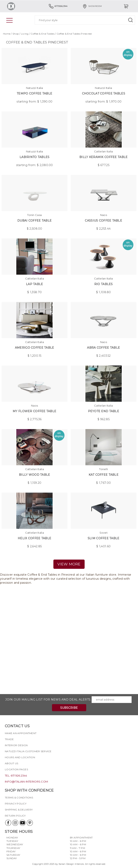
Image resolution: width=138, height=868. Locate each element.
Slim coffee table (104, 538)
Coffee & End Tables (42, 34)
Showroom (92, 6)
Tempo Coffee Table (34, 93)
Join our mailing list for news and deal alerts (48, 700)
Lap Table (35, 284)
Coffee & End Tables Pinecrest (74, 34)
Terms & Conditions (19, 798)
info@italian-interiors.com (26, 782)
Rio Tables (104, 284)
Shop (16, 34)
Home (7, 34)
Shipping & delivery (19, 810)
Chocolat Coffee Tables (104, 93)
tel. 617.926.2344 (16, 776)
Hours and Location (20, 757)
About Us (11, 763)
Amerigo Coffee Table (35, 348)
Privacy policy (16, 804)
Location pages (16, 769)
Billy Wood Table (34, 475)
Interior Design (16, 745)
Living (25, 34)
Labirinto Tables (34, 157)
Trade (9, 739)
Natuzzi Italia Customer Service (28, 751)
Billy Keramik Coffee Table (103, 157)
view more (69, 564)
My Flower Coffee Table (34, 411)
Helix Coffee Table (34, 538)
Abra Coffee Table (103, 348)
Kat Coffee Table (104, 475)
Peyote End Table (104, 411)
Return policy (15, 816)
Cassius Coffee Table (103, 221)
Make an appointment (21, 733)
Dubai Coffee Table (34, 221)
